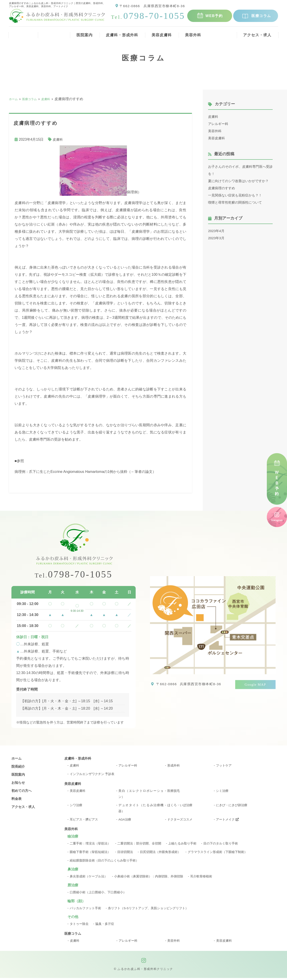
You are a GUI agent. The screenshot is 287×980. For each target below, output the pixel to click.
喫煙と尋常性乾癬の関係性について (237, 202)
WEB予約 (214, 16)
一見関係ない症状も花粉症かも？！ (237, 195)
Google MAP (255, 685)
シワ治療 (76, 806)
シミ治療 (222, 792)
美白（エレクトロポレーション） (141, 795)
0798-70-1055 (74, 575)
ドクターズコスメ (180, 821)
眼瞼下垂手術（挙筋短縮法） (90, 854)
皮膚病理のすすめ (222, 188)
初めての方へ (22, 792)
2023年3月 (217, 238)
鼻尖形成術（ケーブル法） (89, 878)
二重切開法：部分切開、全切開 (139, 846)
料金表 (222, 33)
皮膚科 (58, 139)
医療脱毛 (174, 792)
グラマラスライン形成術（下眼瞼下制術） (217, 854)
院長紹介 (50, 33)
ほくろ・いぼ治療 (180, 806)
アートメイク (227, 821)
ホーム (22, 33)
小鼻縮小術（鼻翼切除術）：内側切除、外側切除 (149, 878)
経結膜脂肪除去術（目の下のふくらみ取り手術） (104, 862)
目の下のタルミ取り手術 (221, 846)
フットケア (224, 766)
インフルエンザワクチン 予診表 (92, 775)
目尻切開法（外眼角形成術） (160, 854)
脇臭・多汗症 (105, 926)
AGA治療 (125, 821)
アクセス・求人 (257, 33)
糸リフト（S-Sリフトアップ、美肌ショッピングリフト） (148, 910)
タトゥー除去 (79, 926)
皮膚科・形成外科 (120, 33)
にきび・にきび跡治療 (232, 806)
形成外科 (174, 766)
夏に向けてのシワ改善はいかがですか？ (240, 181)
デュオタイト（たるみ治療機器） (141, 810)
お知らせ (19, 783)
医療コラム (261, 16)
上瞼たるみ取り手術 (182, 846)
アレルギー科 (219, 124)
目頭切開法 (125, 854)
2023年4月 (217, 231)
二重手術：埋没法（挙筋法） (90, 846)
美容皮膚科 (161, 33)
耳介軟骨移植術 (201, 878)
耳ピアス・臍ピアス (84, 821)
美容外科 (194, 33)
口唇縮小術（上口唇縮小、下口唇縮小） (98, 894)
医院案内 (81, 33)
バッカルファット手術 (85, 910)
